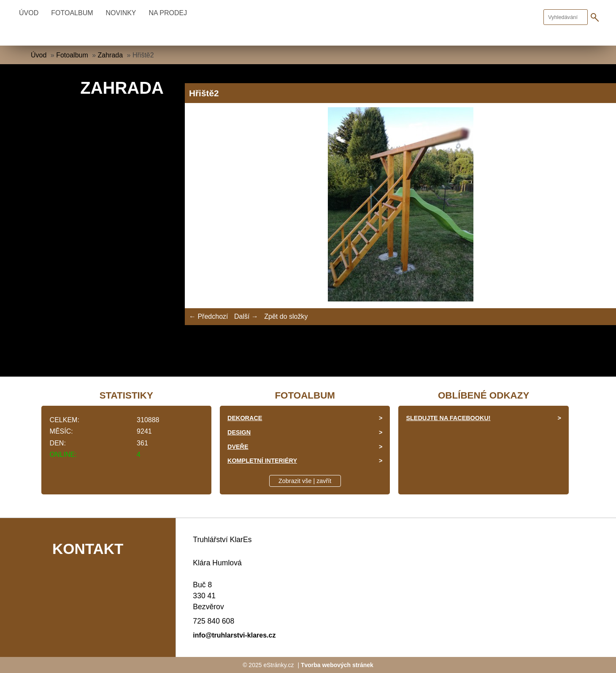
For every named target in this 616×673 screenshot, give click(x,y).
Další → (246, 316)
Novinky (121, 13)
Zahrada (111, 55)
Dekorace (245, 418)
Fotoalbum (72, 13)
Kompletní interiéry (262, 461)
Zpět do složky (286, 316)
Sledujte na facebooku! (448, 418)
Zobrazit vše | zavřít (305, 481)
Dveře (238, 447)
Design (239, 432)
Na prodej (168, 13)
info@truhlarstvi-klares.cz (234, 635)
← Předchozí (208, 316)
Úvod (29, 13)
